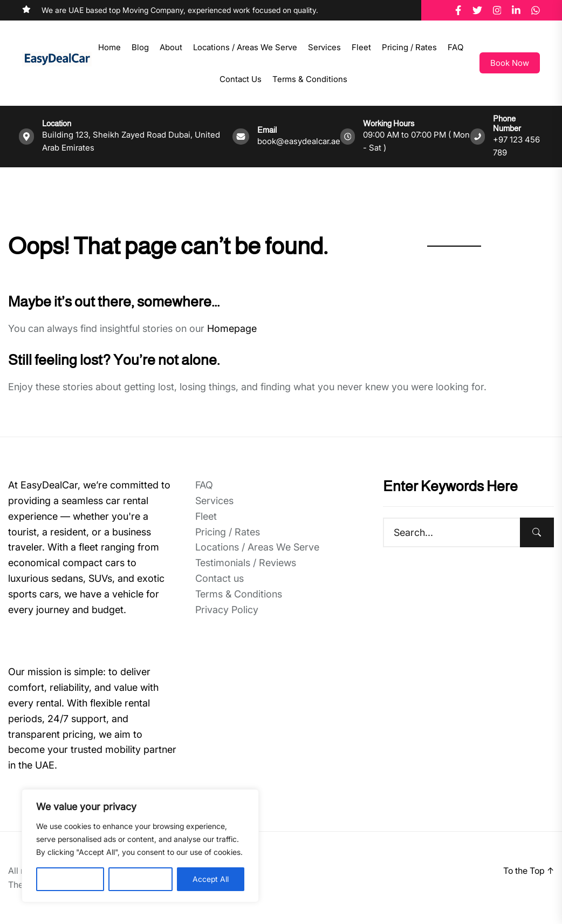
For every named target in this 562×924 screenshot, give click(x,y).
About (171, 47)
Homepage (232, 328)
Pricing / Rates (409, 47)
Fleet (361, 47)
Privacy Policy (227, 610)
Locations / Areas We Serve (245, 47)
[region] (140, 846)
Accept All (211, 879)
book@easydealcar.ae (299, 141)
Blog (140, 47)
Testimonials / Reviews (246, 563)
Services (324, 47)
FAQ (455, 47)
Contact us (241, 79)
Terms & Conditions (310, 79)
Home (109, 47)
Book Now (510, 63)
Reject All (140, 879)
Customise (70, 879)
